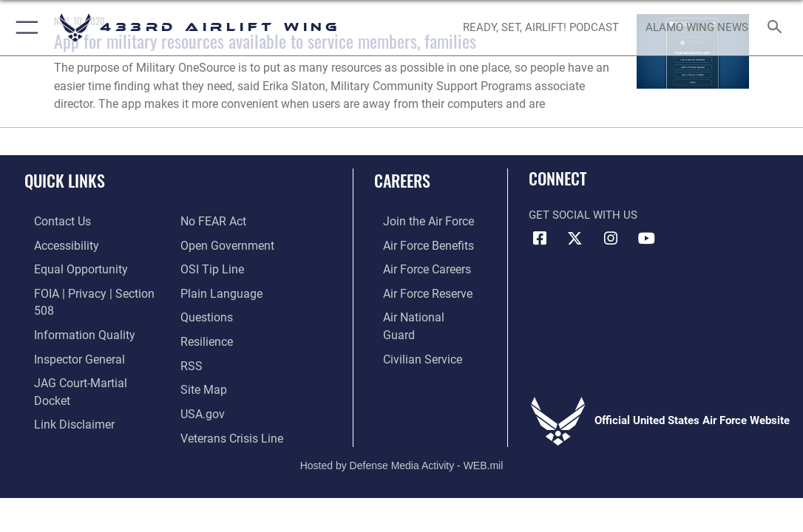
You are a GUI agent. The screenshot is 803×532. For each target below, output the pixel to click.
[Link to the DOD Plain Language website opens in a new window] (218, 266)
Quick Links (65, 180)
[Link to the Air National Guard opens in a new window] (420, 312)
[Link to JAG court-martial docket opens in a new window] (88, 358)
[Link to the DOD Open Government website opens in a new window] (224, 220)
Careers (402, 180)
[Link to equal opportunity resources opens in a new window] (68, 266)
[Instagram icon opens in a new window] (611, 239)
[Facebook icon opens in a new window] (540, 239)
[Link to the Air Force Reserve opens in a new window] (418, 289)
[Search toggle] (777, 28)
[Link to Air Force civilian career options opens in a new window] (412, 335)
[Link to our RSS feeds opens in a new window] (190, 335)
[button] (24, 28)
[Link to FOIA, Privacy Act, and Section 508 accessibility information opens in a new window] (92, 289)
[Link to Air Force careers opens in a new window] (417, 266)
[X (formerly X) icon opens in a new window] (575, 239)
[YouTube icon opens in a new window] (646, 239)
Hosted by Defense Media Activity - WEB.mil (402, 437)
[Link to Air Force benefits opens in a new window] (418, 243)
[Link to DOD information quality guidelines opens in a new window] (72, 312)
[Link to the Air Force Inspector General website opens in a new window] (68, 335)
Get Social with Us (583, 215)
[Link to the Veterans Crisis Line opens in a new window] (230, 403)
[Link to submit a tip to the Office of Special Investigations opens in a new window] (210, 243)
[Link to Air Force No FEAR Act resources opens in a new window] (57, 403)
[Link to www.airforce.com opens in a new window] (418, 220)
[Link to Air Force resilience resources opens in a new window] (206, 312)
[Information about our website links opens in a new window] (63, 381)
